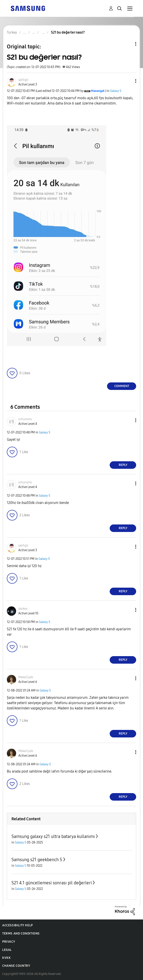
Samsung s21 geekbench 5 (37, 860)
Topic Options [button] (128, 44)
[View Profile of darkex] (23, 609)
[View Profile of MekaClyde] (26, 677)
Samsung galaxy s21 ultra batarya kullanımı (53, 836)
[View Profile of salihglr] (23, 80)
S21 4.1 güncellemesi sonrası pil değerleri (52, 883)
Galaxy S (116, 91)
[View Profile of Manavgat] (98, 91)
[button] (128, 81)
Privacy (9, 942)
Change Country (16, 966)
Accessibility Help (18, 925)
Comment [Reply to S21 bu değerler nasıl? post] (122, 386)
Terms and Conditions (21, 933)
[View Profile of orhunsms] (25, 419)
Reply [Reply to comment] (123, 465)
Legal (7, 950)
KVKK (6, 958)
